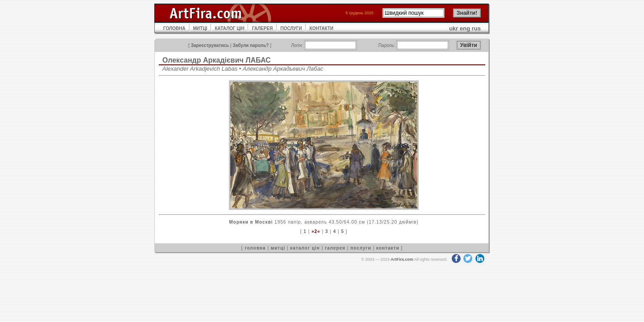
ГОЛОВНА (174, 28)
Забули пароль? (251, 45)
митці (278, 248)
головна (255, 248)
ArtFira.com (402, 259)
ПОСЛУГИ (291, 28)
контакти (388, 248)
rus (476, 28)
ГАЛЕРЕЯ (262, 28)
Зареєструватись (210, 45)
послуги (361, 248)
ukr (453, 28)
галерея (335, 248)
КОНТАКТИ (321, 28)
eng (465, 28)
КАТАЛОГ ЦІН (229, 28)
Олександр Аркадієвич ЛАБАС (216, 60)
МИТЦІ (200, 28)
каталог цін (305, 248)
